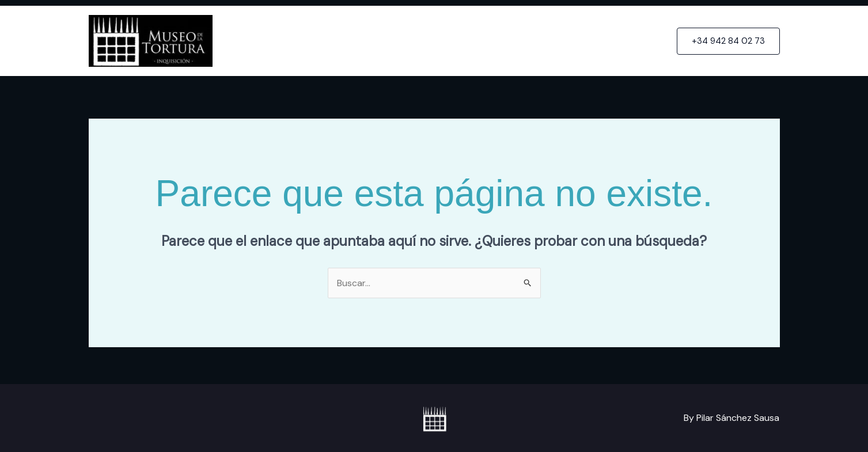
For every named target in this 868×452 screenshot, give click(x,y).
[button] (728, 41)
